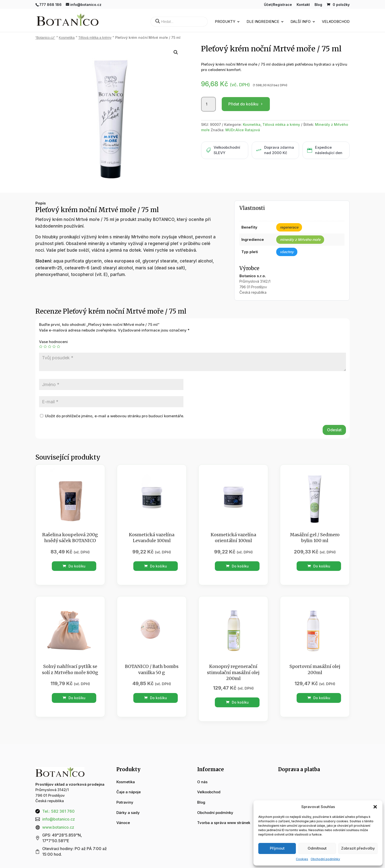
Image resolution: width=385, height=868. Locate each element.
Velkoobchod (336, 22)
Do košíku (74, 566)
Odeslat (334, 430)
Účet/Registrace (278, 5)
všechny (287, 252)
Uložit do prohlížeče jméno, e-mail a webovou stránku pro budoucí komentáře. (115, 416)
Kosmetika (67, 38)
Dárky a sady (128, 813)
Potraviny (125, 802)
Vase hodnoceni (53, 342)
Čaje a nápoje (129, 792)
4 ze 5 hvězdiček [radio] (54, 347)
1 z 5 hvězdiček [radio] (41, 347)
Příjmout (277, 848)
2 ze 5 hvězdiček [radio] (45, 347)
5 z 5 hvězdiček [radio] (58, 347)
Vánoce (123, 823)
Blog (318, 5)
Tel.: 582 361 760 (58, 811)
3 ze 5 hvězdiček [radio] (50, 347)
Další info (301, 22)
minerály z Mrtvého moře (300, 239)
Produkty (225, 22)
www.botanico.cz (58, 827)
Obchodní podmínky (325, 859)
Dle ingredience (263, 22)
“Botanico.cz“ (45, 38)
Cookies (302, 859)
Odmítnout (317, 848)
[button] (375, 807)
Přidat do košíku (243, 104)
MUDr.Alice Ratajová (243, 130)
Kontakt (303, 5)
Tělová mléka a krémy (95, 38)
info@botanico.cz (59, 819)
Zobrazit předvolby (358, 848)
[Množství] (208, 104)
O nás (202, 782)
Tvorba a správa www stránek (224, 823)
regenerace (289, 227)
